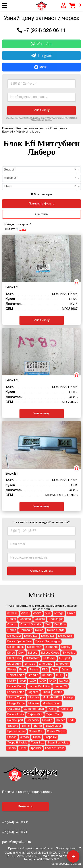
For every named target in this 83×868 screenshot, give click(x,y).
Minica (58, 692)
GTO (59, 675)
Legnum (33, 692)
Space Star (36, 731)
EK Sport (65, 658)
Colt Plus (60, 625)
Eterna (12, 670)
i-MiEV (12, 681)
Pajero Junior (16, 715)
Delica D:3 (31, 636)
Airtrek (25, 613)
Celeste (40, 619)
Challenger (56, 619)
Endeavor (62, 664)
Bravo (71, 613)
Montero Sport (51, 704)
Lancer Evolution (39, 687)
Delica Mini (65, 636)
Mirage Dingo (16, 704)
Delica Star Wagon (48, 642)
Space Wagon (56, 731)
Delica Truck (15, 647)
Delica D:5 (48, 636)
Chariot (12, 625)
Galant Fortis (16, 675)
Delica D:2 (14, 636)
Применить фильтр (41, 204)
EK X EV (30, 664)
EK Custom (32, 658)
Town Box (37, 743)
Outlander (14, 709)
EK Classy (14, 658)
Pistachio (33, 720)
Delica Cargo (56, 630)
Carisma (25, 619)
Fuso (55, 670)
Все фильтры (41, 195)
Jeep (23, 681)
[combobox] (41, 170)
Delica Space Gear (20, 642)
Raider (60, 720)
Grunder (47, 675)
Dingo (11, 653)
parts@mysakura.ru (17, 842)
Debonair (26, 630)
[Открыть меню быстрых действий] (73, 856)
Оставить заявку (42, 571)
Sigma (38, 726)
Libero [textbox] (40, 186)
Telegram (42, 55)
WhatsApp (42, 44)
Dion (21, 653)
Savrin (26, 726)
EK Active (69, 653)
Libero (46, 692)
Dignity (66, 647)
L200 (33, 681)
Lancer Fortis (16, 692)
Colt (48, 625)
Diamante (51, 647)
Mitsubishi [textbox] (40, 178)
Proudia (47, 720)
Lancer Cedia (16, 687)
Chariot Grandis (31, 625)
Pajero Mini (35, 715)
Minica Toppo (16, 698)
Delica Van (34, 647)
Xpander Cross (55, 748)
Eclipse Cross (50, 653)
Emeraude (46, 664)
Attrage (59, 613)
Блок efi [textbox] (40, 170)
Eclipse (33, 653)
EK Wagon (14, 664)
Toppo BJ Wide (17, 743)
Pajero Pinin (53, 715)
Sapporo (13, 726)
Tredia (12, 748)
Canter (12, 619)
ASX (48, 613)
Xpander (36, 748)
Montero (34, 704)
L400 (52, 681)
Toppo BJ (50, 737)
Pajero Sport (15, 720)
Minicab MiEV (51, 698)
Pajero (52, 709)
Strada (24, 737)
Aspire (37, 613)
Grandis (33, 675)
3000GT (13, 613)
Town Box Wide (58, 743)
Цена (23, 230)
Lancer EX (60, 687)
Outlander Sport (34, 709)
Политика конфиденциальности (27, 792)
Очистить (41, 214)
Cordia (12, 630)
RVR (71, 720)
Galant (66, 670)
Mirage (69, 698)
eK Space (49, 658)
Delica (39, 630)
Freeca (34, 670)
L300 (42, 681)
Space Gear (53, 726)
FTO (45, 670)
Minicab (34, 698)
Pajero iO (66, 709)
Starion (12, 737)
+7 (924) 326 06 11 (45, 31)
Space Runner (16, 731)
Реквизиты (25, 807)
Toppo (37, 737)
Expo (22, 670)
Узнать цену (41, 110)
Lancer (64, 681)
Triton (23, 748)
